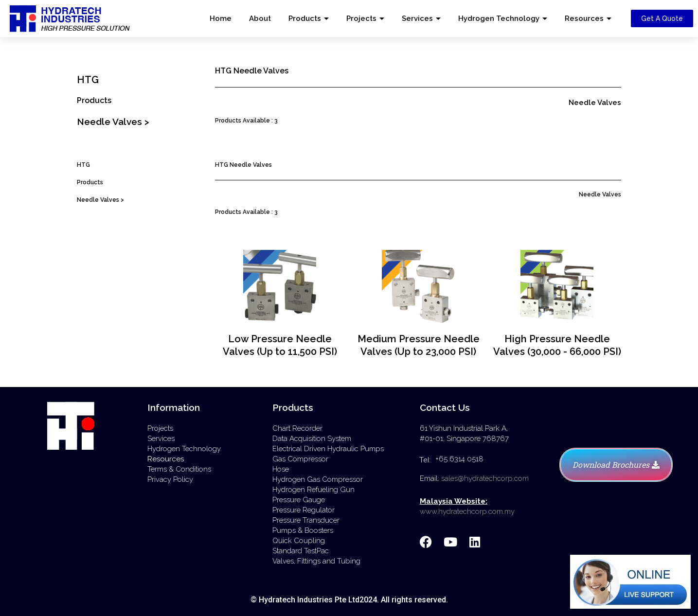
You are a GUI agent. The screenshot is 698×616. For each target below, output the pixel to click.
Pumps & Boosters (303, 530)
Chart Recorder (297, 428)
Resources (584, 18)
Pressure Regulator (304, 510)
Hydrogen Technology (499, 18)
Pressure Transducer (306, 520)
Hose (281, 469)
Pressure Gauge (299, 500)
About (260, 18)
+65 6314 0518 (459, 459)
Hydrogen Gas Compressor (318, 479)
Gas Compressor (300, 459)
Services (417, 18)
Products (305, 18)
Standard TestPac (301, 551)
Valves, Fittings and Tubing (316, 561)
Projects (361, 18)
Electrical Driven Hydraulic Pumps (328, 449)
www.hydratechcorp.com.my (467, 511)
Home (221, 18)
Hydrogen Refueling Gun (313, 490)
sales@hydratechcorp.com (485, 478)
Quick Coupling (299, 541)
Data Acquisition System (312, 439)
